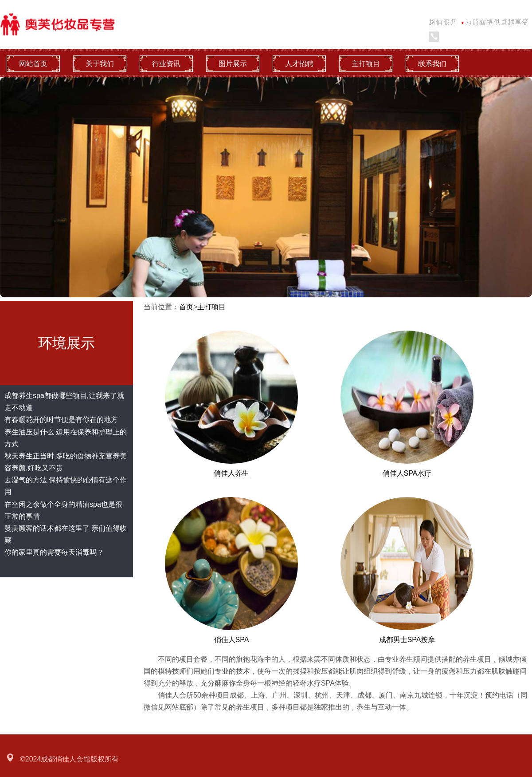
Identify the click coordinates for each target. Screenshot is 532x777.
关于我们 (100, 64)
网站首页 (33, 64)
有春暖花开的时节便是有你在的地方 (61, 420)
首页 (186, 307)
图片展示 (233, 64)
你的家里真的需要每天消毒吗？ (54, 552)
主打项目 (366, 64)
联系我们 (432, 64)
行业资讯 (166, 64)
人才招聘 (299, 64)
